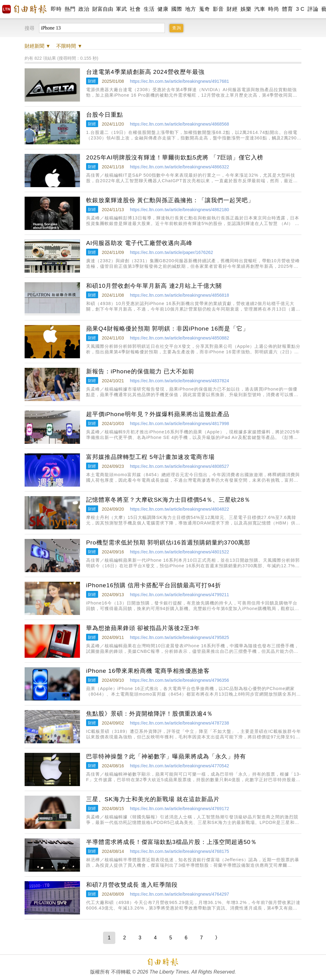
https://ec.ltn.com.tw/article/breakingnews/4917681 (179, 81)
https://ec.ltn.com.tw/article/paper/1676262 (171, 252)
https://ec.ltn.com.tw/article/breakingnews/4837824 (179, 381)
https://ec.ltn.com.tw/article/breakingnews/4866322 (179, 167)
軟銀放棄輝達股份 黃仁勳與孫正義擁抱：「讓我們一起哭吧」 (170, 200)
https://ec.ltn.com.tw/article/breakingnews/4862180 (179, 210)
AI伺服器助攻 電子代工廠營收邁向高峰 (139, 243)
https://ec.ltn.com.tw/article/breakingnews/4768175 (179, 851)
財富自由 (103, 9)
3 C (300, 9)
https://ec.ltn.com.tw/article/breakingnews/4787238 (179, 723)
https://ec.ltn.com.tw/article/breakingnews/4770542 (179, 766)
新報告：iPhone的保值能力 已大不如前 (140, 371)
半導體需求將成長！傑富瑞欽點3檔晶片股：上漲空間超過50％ (171, 842)
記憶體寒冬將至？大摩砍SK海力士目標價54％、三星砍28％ (168, 500)
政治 (84, 9)
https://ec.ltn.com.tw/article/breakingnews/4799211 (179, 595)
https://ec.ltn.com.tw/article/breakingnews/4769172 (179, 809)
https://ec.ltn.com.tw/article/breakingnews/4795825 (179, 637)
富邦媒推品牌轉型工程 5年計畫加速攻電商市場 (150, 457)
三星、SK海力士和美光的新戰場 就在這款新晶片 (153, 799)
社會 (135, 9)
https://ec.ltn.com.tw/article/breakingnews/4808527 (179, 466)
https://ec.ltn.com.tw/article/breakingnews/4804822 (179, 509)
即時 (56, 9)
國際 (177, 9)
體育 (287, 9)
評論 (313, 9)
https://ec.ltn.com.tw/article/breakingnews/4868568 (179, 124)
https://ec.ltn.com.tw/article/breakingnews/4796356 (179, 680)
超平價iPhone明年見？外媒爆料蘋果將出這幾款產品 (158, 414)
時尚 (274, 9)
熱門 (70, 9)
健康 (163, 9)
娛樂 (246, 9)
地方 (191, 9)
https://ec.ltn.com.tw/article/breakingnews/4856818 (179, 295)
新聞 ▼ (38, 46)
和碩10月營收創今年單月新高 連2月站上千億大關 (154, 286)
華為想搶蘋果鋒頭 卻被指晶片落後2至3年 (143, 628)
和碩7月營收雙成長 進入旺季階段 (132, 885)
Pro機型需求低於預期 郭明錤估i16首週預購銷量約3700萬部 (168, 542)
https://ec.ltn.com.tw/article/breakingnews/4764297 (179, 894)
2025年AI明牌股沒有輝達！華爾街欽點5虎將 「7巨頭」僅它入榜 (175, 157)
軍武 (121, 9)
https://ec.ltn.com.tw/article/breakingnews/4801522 (179, 552)
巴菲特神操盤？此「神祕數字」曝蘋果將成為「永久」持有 (166, 756)
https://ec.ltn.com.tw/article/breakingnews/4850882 (179, 338)
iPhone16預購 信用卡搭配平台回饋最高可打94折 (154, 585)
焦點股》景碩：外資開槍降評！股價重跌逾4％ (149, 714)
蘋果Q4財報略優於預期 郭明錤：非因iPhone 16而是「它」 (167, 329)
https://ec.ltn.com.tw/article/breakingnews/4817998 (179, 424)
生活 (149, 9)
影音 (218, 9)
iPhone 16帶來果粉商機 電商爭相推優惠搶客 (148, 671)
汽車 (260, 9)
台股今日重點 (105, 115)
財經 (232, 9)
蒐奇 (204, 9)
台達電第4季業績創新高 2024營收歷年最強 (145, 72)
